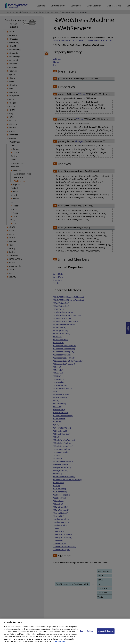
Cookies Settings (87, 634)
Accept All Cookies (106, 634)
